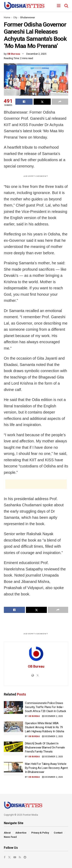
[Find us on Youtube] (15, 857)
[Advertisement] (36, 484)
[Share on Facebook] (24, 102)
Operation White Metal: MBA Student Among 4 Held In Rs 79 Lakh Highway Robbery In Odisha (45, 727)
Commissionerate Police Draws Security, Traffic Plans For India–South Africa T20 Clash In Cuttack (46, 707)
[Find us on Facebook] (5, 857)
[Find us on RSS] (20, 857)
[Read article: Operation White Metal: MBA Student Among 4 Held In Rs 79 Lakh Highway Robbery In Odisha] (13, 728)
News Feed (10, 837)
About (7, 833)
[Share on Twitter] (42, 102)
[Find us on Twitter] (9, 857)
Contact (58, 833)
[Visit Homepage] (24, 6)
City (15, 18)
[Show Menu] (59, 6)
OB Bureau (14, 54)
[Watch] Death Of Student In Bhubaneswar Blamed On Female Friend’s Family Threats (45, 747)
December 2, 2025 (36, 54)
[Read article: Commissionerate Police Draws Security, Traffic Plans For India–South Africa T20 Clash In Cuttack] (13, 708)
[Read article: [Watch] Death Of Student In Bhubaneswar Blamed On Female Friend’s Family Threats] (13, 748)
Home (7, 18)
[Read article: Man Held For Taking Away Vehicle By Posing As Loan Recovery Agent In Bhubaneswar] (13, 769)
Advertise (21, 833)
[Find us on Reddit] (25, 857)
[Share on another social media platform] (60, 102)
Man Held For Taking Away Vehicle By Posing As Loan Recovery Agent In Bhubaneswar (46, 768)
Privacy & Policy (40, 833)
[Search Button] (66, 6)
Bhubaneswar (28, 18)
